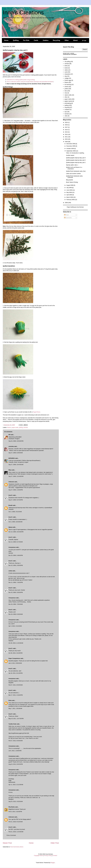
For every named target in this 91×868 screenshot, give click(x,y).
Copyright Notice (38, 855)
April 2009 (69, 195)
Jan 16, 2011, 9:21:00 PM (15, 673)
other (66, 97)
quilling (21, 427)
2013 (66, 132)
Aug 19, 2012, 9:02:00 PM (16, 764)
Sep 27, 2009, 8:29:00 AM (16, 453)
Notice (72, 53)
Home (6, 40)
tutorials (26, 427)
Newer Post (7, 843)
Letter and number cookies (73, 174)
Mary (10, 470)
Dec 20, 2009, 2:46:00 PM (16, 555)
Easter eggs (68, 80)
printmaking (68, 103)
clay (66, 76)
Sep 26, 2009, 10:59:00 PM (16, 441)
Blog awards (69, 180)
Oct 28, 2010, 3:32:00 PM (15, 653)
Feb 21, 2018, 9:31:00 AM (16, 822)
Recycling (56, 40)
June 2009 (69, 190)
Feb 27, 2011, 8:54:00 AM (16, 685)
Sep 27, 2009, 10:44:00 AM (16, 465)
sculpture (67, 109)
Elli (9, 435)
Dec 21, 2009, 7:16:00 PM (16, 582)
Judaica (45, 40)
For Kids (26, 40)
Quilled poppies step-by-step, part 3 (76, 158)
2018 (66, 125)
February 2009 (71, 200)
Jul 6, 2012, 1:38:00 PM (15, 751)
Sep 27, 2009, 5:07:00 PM (16, 500)
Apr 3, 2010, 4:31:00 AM (15, 626)
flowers (9, 427)
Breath (10, 505)
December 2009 (71, 144)
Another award (70, 155)
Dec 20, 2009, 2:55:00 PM (16, 565)
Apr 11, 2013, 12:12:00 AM (16, 785)
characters (67, 74)
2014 (66, 130)
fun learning (68, 84)
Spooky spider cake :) (72, 165)
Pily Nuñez (12, 807)
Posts (66, 215)
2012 (66, 134)
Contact (55, 855)
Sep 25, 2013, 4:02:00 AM (16, 801)
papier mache (68, 101)
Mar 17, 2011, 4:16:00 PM (16, 695)
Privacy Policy (48, 855)
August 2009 (70, 185)
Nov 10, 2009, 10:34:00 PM (16, 532)
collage (66, 78)
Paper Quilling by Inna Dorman (75, 207)
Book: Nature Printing (72, 182)
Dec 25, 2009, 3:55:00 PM (16, 592)
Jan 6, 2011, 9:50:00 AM (15, 663)
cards (66, 72)
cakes (66, 70)
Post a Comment (11, 835)
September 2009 (71, 151)
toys (66, 112)
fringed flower (36, 412)
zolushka (11, 446)
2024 (66, 122)
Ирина (10, 527)
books (66, 68)
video (66, 116)
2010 (66, 139)
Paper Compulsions (14, 658)
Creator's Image (47, 774)
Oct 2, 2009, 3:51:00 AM (15, 512)
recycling (67, 107)
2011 (66, 137)
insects (66, 87)
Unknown (11, 482)
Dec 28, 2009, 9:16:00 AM (16, 614)
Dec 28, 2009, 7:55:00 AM (16, 604)
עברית (84, 40)
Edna (10, 700)
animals (67, 64)
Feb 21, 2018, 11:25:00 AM (16, 832)
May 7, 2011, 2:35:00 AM (15, 708)
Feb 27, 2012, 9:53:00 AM (16, 741)
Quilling (16, 40)
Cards (36, 40)
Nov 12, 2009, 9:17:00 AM (16, 542)
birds (66, 66)
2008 (66, 203)
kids (66, 91)
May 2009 (69, 192)
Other (67, 40)
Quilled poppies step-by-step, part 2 (76, 160)
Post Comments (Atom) (17, 847)
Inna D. (11, 495)
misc (66, 93)
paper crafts (15, 427)
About (75, 40)
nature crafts (68, 95)
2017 (66, 127)
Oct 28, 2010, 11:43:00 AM (16, 643)
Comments (68, 218)
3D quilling (67, 62)
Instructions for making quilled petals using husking (21, 80)
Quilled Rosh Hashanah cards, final (76, 171)
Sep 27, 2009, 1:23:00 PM (16, 490)
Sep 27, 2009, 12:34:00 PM (16, 476)
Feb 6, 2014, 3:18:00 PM (15, 812)
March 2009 (70, 197)
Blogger (53, 863)
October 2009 (70, 148)
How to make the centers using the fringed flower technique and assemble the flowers (30, 82)
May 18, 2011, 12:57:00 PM (16, 719)
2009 (66, 142)
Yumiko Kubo (12, 724)
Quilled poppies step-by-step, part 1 (76, 162)
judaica (66, 89)
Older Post (55, 843)
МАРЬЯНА (12, 458)
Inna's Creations (23, 12)
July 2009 (69, 188)
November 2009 (71, 146)
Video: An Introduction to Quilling (75, 153)
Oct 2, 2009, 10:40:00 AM (15, 522)
